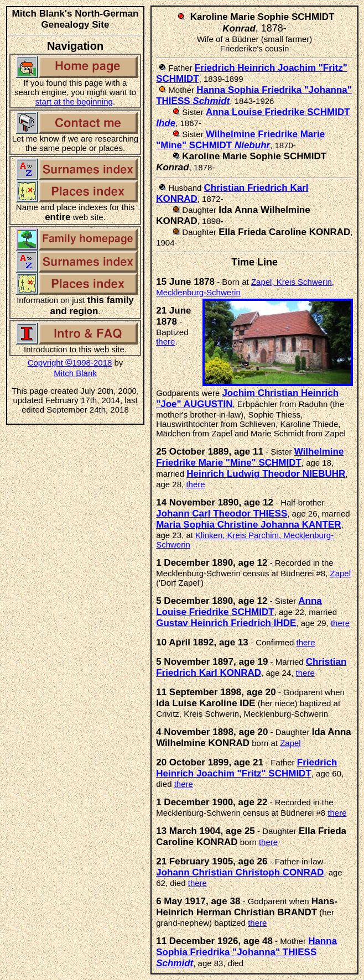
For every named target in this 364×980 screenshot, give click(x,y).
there (165, 342)
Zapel (341, 573)
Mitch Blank (75, 373)
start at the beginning (74, 101)
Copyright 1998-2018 (70, 363)
